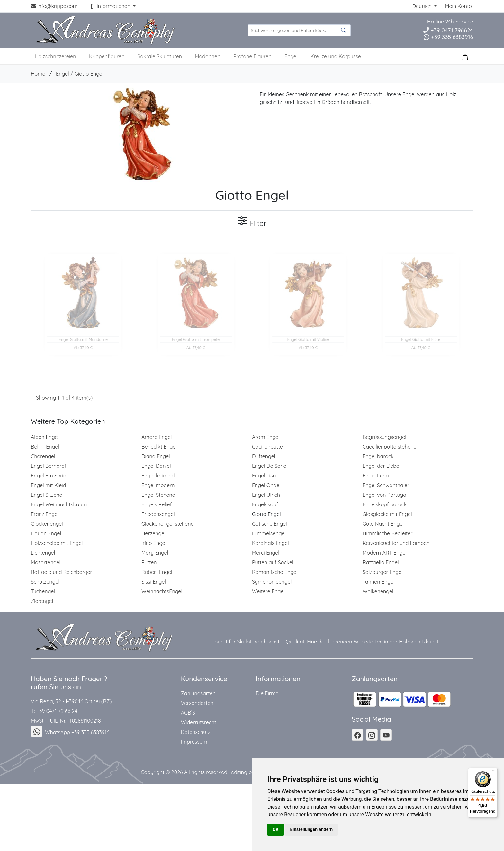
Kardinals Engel (270, 543)
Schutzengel (45, 582)
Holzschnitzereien (55, 56)
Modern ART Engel (385, 553)
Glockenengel (47, 524)
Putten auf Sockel (273, 562)
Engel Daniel (156, 466)
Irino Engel (154, 543)
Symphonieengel (272, 582)
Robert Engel (157, 572)
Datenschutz (196, 732)
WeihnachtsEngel (162, 591)
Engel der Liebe (381, 466)
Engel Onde (266, 485)
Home (38, 74)
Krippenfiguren (107, 56)
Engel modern (158, 485)
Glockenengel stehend (168, 524)
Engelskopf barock (385, 504)
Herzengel (153, 533)
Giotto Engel (89, 74)
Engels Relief (157, 504)
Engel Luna (376, 476)
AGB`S (188, 713)
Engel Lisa (264, 476)
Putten (149, 562)
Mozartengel (46, 562)
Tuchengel (43, 591)
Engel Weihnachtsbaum (59, 504)
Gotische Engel (270, 524)
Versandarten (197, 703)
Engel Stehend (158, 495)
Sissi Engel (154, 582)
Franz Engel (45, 514)
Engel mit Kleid (48, 485)
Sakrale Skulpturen (160, 56)
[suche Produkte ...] (299, 30)
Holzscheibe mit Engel (57, 543)
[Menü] (494, 772)
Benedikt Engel (159, 447)
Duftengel (264, 456)
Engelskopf (265, 504)
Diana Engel (156, 456)
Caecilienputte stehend (390, 447)
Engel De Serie (269, 466)
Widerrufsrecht (199, 722)
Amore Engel (157, 437)
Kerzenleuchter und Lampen (396, 543)
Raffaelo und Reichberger (62, 572)
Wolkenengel (378, 591)
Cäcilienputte (267, 447)
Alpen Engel (45, 437)
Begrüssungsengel (384, 437)
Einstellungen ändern (312, 829)
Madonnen (207, 56)
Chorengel (43, 456)
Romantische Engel (275, 572)
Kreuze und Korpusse (336, 56)
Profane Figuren (252, 56)
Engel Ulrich (266, 495)
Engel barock (378, 456)
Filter (252, 222)
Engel (291, 56)
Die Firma (267, 693)
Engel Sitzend (47, 495)
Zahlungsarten (198, 693)
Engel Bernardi (48, 466)
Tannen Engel (379, 582)
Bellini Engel (45, 447)
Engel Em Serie (49, 476)
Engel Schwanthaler (386, 485)
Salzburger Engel (383, 572)
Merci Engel (266, 553)
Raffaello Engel (381, 562)
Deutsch (423, 6)
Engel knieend (158, 476)
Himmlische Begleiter (387, 533)
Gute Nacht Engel (383, 524)
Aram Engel (266, 437)
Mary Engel (155, 553)
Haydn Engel (46, 533)
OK (276, 829)
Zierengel (42, 601)
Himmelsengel (269, 533)
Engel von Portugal (385, 495)
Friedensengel (158, 514)
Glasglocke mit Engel (387, 514)
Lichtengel (43, 553)
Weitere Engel (268, 591)
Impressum (194, 742)
